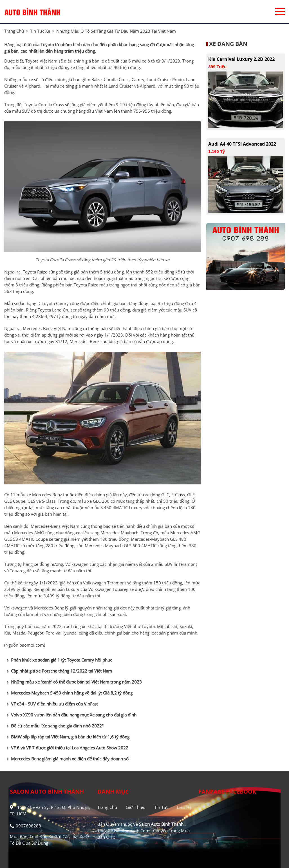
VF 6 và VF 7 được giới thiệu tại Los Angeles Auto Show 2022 (66, 748)
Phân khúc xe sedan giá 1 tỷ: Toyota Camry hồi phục (58, 660)
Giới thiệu (136, 807)
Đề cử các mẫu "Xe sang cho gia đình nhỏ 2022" (54, 726)
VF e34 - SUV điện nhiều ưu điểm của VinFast (51, 704)
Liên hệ (184, 807)
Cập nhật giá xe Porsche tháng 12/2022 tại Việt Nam (58, 671)
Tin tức (161, 807)
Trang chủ (107, 807)
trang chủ (14, 31)
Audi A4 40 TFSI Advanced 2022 (242, 144)
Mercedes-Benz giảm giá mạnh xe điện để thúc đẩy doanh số (66, 759)
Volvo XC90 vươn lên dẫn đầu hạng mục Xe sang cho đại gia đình (70, 715)
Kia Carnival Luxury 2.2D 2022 (241, 59)
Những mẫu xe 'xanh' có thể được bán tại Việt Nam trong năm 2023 (73, 682)
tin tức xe (40, 31)
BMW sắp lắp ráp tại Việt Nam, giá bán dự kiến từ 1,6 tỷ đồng (67, 737)
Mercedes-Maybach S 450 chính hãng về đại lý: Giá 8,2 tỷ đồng (68, 693)
